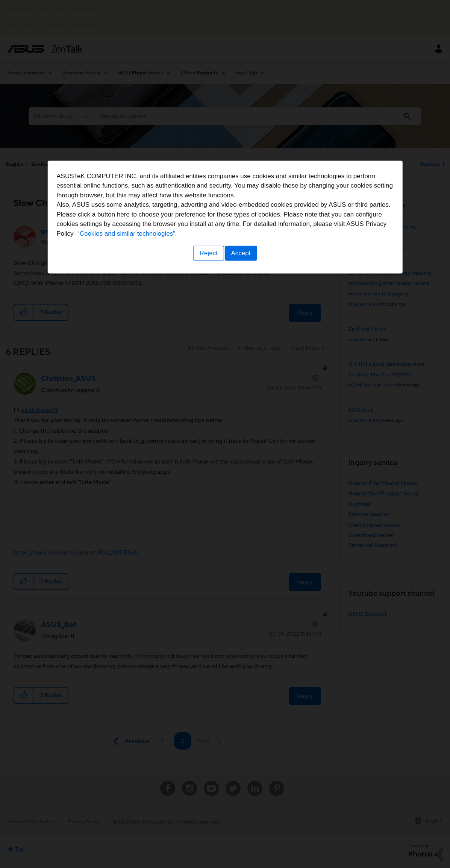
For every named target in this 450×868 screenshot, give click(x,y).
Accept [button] (242, 481)
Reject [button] (207, 481)
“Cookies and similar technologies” (248, 461)
